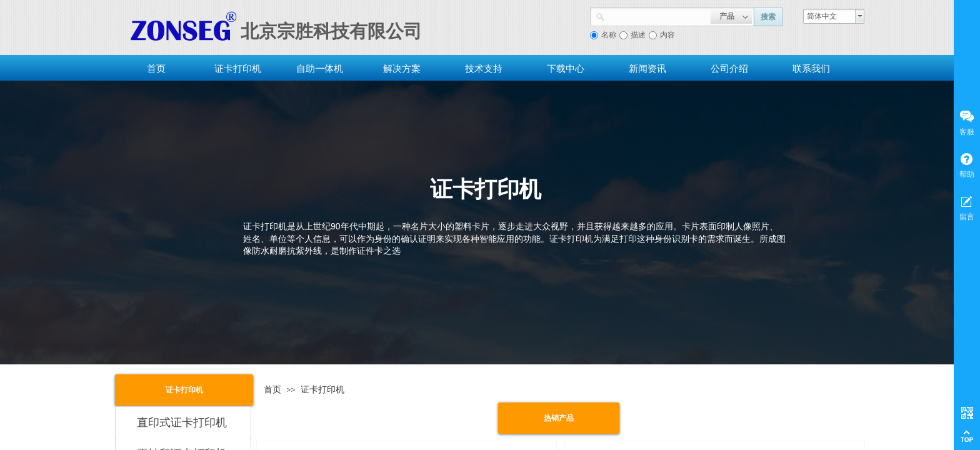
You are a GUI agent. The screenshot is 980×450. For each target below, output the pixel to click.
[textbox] (658, 16)
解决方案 (402, 68)
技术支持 (484, 68)
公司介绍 (729, 68)
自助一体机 (320, 68)
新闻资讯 (647, 68)
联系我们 (811, 68)
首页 (156, 68)
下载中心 (566, 68)
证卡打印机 (238, 68)
